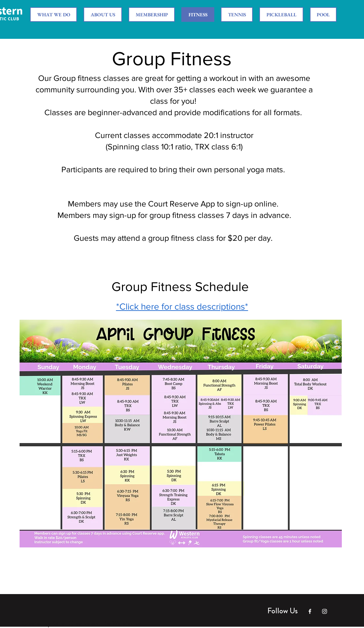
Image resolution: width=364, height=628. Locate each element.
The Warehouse (121, 623)
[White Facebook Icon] (310, 611)
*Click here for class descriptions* (182, 306)
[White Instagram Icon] (325, 611)
